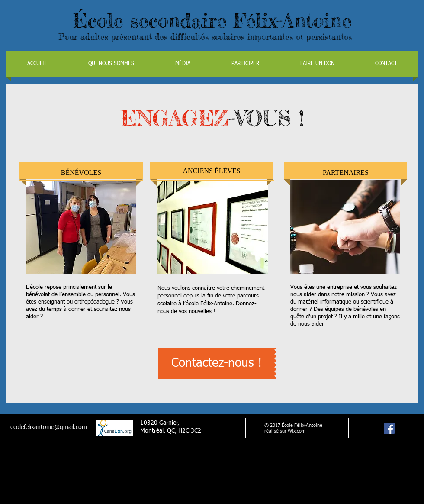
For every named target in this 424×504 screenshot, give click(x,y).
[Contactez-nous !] (216, 363)
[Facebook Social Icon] (389, 428)
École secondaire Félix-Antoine (212, 21)
